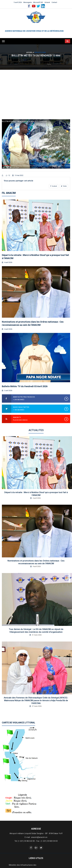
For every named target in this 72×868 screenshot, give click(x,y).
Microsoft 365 (38, 2)
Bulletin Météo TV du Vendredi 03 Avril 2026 (25, 386)
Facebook (54, 186)
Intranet (47, 2)
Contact (54, 2)
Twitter (64, 186)
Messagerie (28, 2)
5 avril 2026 (18, 2)
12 (8, 175)
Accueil (30, 52)
